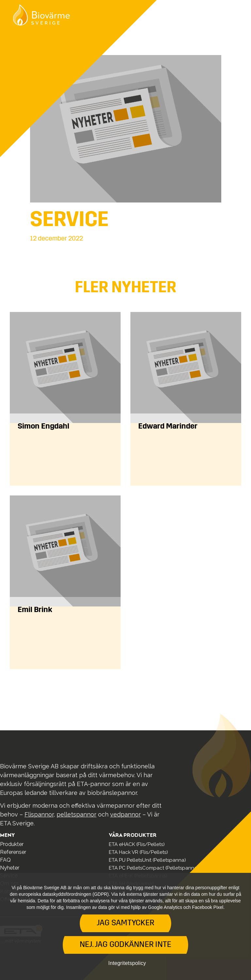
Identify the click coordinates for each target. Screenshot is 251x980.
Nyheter (10, 868)
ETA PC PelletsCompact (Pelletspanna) (154, 868)
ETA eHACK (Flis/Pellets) (137, 844)
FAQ (5, 860)
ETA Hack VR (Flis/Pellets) (138, 852)
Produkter (12, 844)
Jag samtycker (125, 923)
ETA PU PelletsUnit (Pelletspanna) (147, 860)
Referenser (13, 852)
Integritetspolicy (127, 963)
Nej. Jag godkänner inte (126, 945)
